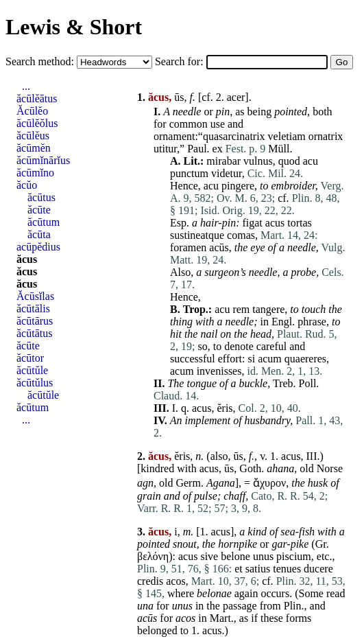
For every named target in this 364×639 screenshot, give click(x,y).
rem (241, 309)
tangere (268, 309)
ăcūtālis (33, 309)
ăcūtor (30, 358)
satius (258, 569)
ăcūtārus (35, 321)
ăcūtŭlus (35, 383)
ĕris (225, 408)
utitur (165, 149)
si (251, 359)
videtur (227, 173)
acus (275, 223)
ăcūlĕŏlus (37, 123)
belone (235, 556)
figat (252, 223)
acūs (219, 247)
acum (270, 359)
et (239, 569)
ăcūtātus (34, 333)
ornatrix (326, 136)
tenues (287, 569)
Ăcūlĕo (32, 111)
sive (209, 556)
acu (311, 161)
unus (263, 556)
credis (150, 581)
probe (303, 272)
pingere (238, 186)
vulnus (258, 161)
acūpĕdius (38, 247)
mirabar (223, 161)
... (26, 86)
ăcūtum (44, 222)
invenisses (219, 371)
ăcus (27, 259)
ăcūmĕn (34, 148)
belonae (214, 593)
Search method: (41, 61)
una (145, 606)
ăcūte (39, 210)
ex (218, 149)
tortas (300, 223)
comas (241, 235)
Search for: (181, 61)
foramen (188, 247)
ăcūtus (41, 197)
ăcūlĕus (33, 136)
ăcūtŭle (32, 370)
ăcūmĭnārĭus (43, 160)
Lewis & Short (74, 27)
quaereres (305, 359)
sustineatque (197, 235)
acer (236, 97)
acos (175, 581)
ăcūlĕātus (37, 98)
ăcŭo (27, 185)
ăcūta (39, 234)
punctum (189, 173)
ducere (318, 569)
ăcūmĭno (35, 173)
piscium (294, 556)
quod (289, 161)
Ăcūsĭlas (35, 296)
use (218, 124)
